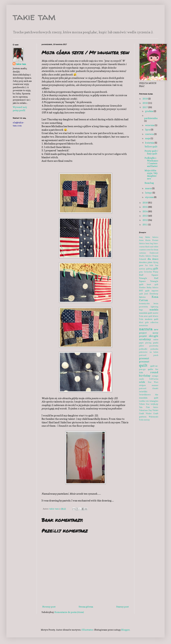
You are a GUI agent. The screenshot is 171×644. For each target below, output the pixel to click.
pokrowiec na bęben (149, 352)
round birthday (149, 374)
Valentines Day (145, 410)
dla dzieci (153, 259)
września (150, 125)
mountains (143, 325)
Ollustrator (87, 630)
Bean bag (149, 183)
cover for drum (152, 250)
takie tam (34, 17)
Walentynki (154, 417)
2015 (145, 207)
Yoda (141, 420)
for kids (149, 265)
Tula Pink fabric (149, 407)
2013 (145, 216)
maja (148, 138)
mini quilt (148, 316)
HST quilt (144, 291)
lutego (149, 193)
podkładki (143, 349)
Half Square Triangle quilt (149, 281)
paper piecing (145, 343)
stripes (142, 385)
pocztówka (154, 346)
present (144, 358)
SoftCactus (154, 379)
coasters (142, 250)
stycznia (150, 197)
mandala (154, 310)
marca (149, 188)
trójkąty (154, 404)
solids (142, 382)
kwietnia (150, 143)
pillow (142, 346)
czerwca (150, 134)
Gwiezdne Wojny (151, 272)
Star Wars (153, 382)
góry (141, 272)
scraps (155, 376)
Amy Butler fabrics (149, 237)
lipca (148, 129)
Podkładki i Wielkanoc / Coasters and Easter (151, 162)
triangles (154, 401)
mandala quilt (146, 313)
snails (141, 379)
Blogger (125, 630)
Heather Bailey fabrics (149, 287)
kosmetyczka (144, 304)
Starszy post (122, 607)
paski (156, 343)
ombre (156, 340)
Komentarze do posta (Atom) (69, 612)
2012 (145, 220)
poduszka (154, 349)
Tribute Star (144, 404)
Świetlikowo (145, 395)
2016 (145, 203)
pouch (156, 355)
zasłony (147, 420)
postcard (143, 355)
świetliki (143, 392)
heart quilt (153, 284)
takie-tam (21, 64)
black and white (152, 247)
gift (156, 268)
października (151, 118)
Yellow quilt (151, 146)
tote (147, 401)
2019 (145, 99)
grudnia (149, 111)
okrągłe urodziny (149, 338)
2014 (145, 211)
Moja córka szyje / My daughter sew (151, 174)
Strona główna (86, 607)
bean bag (149, 243)
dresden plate (146, 262)
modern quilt (152, 319)
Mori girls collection (149, 322)
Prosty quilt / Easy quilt (151, 152)
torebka (142, 401)
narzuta (146, 329)
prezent (144, 361)
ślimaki (155, 388)
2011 (145, 224)
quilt (143, 365)
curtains (142, 253)
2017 (145, 107)
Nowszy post (49, 607)
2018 (145, 103)
